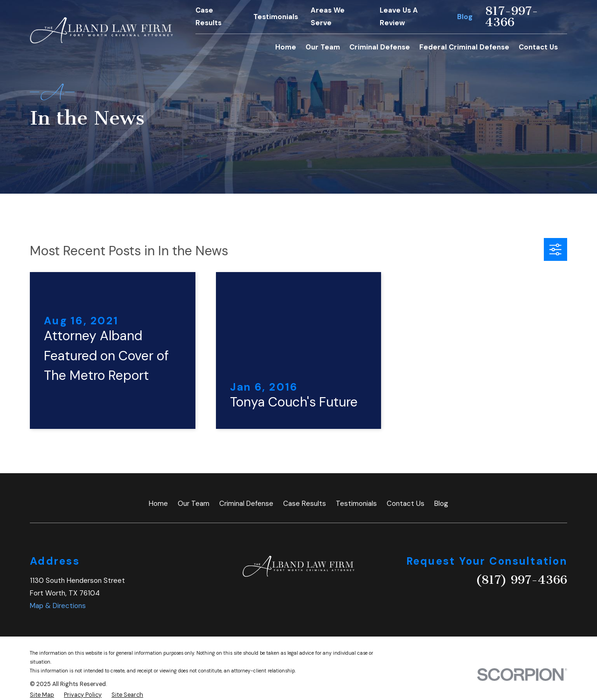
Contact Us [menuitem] (538, 47)
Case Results (305, 504)
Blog (465, 17)
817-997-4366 (512, 17)
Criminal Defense (246, 504)
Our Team (194, 504)
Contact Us (406, 504)
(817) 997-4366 (521, 580)
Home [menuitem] (286, 47)
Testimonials (276, 17)
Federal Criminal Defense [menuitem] (464, 47)
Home (158, 504)
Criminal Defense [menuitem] (380, 47)
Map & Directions (58, 606)
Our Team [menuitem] (323, 47)
